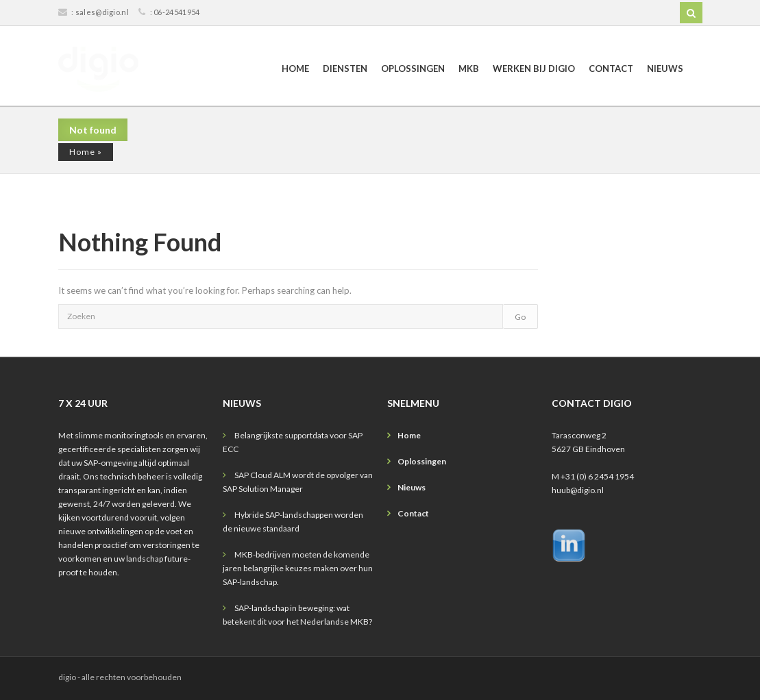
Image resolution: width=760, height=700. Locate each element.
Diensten (345, 68)
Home (295, 68)
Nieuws (665, 68)
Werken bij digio (534, 68)
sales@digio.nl (102, 12)
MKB (469, 68)
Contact (611, 68)
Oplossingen (413, 68)
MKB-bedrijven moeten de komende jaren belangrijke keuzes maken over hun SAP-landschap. (298, 568)
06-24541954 (176, 12)
